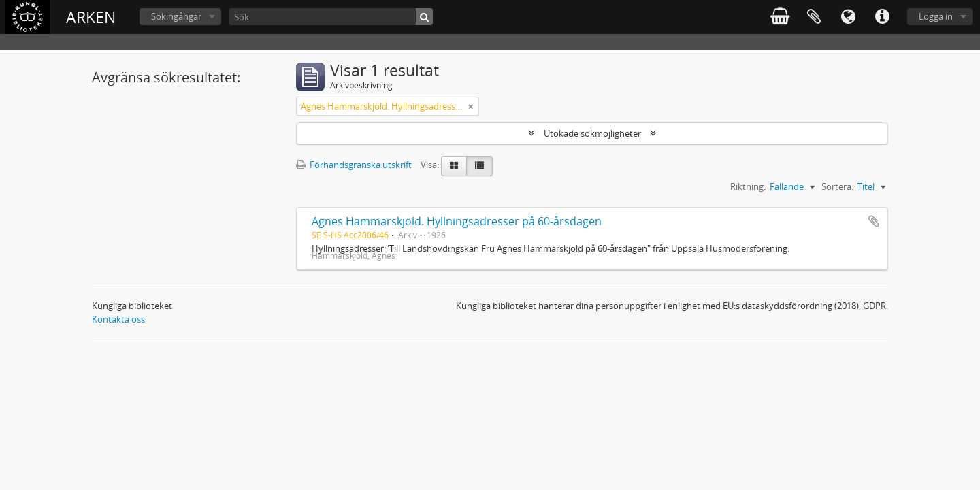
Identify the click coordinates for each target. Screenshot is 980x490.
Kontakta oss (118, 319)
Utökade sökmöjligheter (592, 133)
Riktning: (748, 186)
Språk (848, 17)
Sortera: (837, 186)
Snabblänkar (882, 17)
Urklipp (814, 17)
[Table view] (479, 166)
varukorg (780, 17)
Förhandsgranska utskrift (354, 165)
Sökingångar (176, 16)
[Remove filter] (471, 106)
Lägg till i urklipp (874, 221)
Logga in (936, 16)
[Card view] (454, 166)
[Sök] (331, 17)
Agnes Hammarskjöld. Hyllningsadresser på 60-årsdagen (457, 221)
